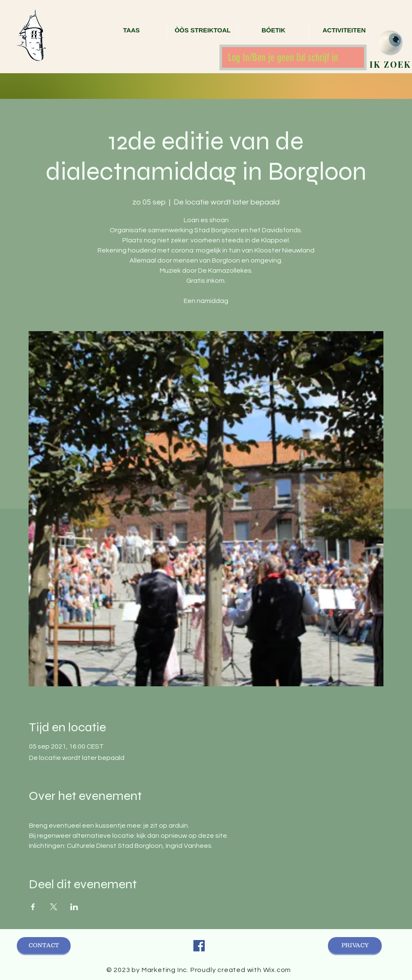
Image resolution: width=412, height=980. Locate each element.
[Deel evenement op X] (54, 907)
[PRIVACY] (355, 945)
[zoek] (390, 43)
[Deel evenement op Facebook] (33, 907)
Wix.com (277, 970)
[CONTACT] (44, 945)
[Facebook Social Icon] (199, 946)
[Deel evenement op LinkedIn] (74, 907)
